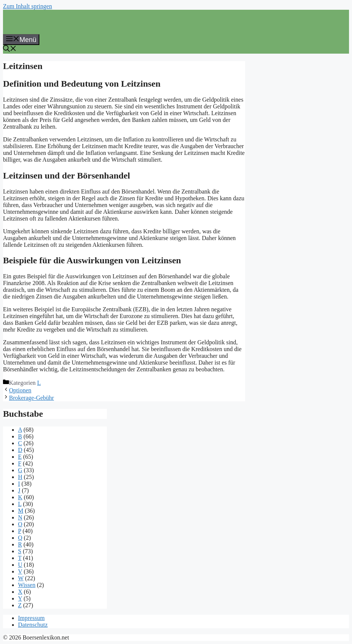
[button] (10, 50)
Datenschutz (33, 625)
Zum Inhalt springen (28, 6)
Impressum (31, 618)
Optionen (20, 390)
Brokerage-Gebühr (31, 398)
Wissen (27, 585)
